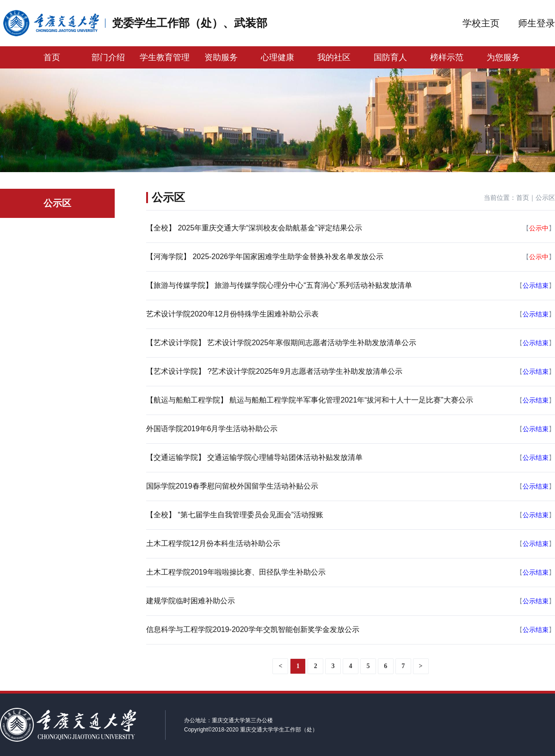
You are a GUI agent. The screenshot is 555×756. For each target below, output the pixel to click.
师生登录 (536, 23)
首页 (52, 57)
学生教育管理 (165, 57)
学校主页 (481, 23)
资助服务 (221, 57)
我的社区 (334, 57)
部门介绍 (108, 57)
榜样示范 (447, 57)
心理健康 (277, 57)
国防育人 (390, 57)
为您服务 (503, 57)
